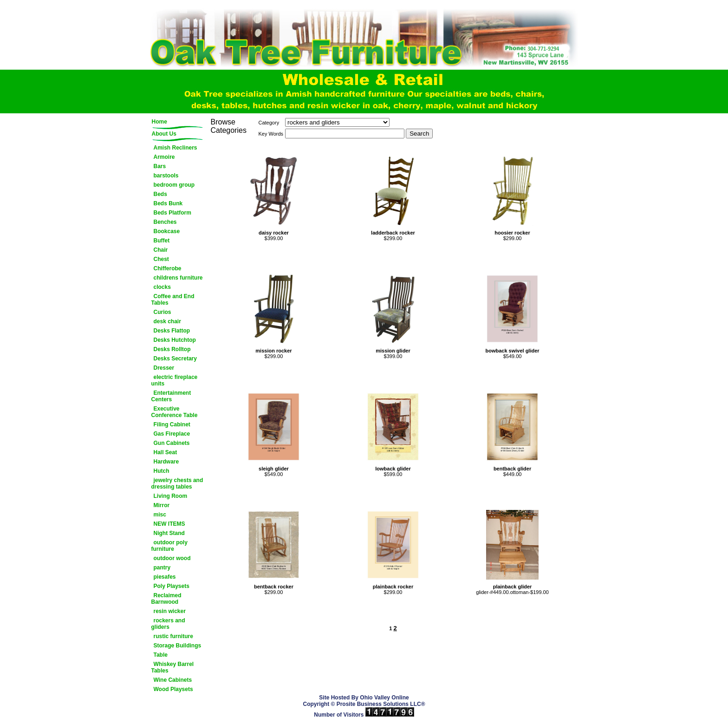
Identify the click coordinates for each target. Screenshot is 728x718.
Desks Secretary (175, 359)
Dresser (164, 368)
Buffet (162, 241)
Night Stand (169, 533)
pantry (162, 568)
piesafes (165, 577)
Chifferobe (168, 268)
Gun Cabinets (172, 443)
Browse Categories (229, 126)
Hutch (162, 471)
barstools (166, 176)
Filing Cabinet (172, 424)
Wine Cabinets (173, 680)
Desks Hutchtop (175, 340)
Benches (165, 222)
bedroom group (174, 185)
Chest (161, 259)
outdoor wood (172, 558)
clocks (162, 287)
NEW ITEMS (169, 524)
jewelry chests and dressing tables (177, 483)
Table (161, 655)
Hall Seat (166, 452)
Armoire (164, 157)
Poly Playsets (172, 586)
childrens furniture (178, 278)
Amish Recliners (175, 148)
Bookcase (167, 231)
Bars (160, 166)
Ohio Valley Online (384, 698)
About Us (164, 134)
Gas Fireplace (172, 434)
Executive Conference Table (175, 412)
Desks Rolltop (172, 349)
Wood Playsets (173, 689)
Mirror (162, 505)
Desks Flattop (172, 331)
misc (160, 515)
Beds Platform (172, 213)
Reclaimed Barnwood (166, 599)
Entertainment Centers (171, 396)
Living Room (171, 496)
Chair (161, 250)
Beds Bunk (168, 203)
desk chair (167, 321)
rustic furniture (173, 636)
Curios (162, 312)
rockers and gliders (168, 624)
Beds (160, 194)
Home (159, 122)
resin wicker (170, 611)
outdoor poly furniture (169, 546)
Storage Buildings (178, 646)
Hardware (166, 462)
